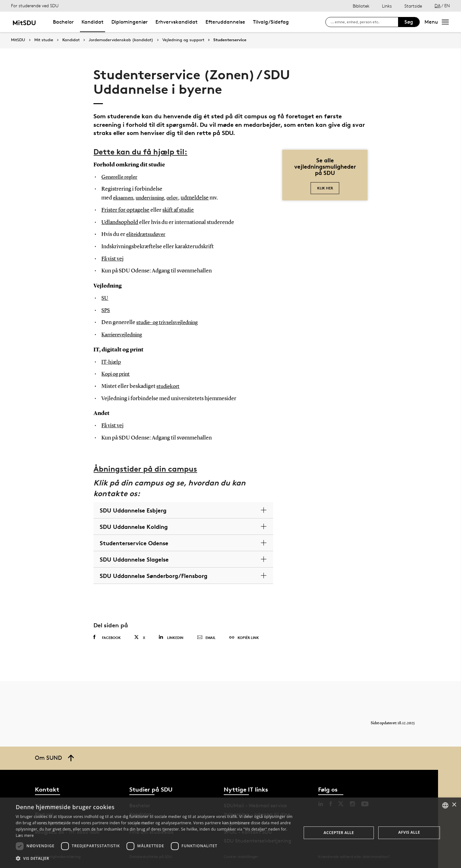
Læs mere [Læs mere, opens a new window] (25, 835)
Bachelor (63, 22)
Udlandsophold (120, 222)
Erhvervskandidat (177, 22)
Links (387, 6)
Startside (413, 6)
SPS (106, 311)
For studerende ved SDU (35, 6)
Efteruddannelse (225, 22)
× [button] (454, 805)
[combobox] (445, 805)
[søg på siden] (364, 22)
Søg (409, 22)
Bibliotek (361, 6)
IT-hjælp (112, 362)
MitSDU (18, 40)
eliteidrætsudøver (148, 234)
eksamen (124, 198)
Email (206, 638)
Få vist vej (112, 259)
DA (438, 6)
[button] (154, 859)
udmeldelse (199, 198)
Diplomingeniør (129, 22)
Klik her (325, 188)
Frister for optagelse (125, 210)
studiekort (169, 386)
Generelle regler (121, 177)
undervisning (152, 198)
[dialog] (230, 833)
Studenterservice (230, 40)
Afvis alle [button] (409, 832)
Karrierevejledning (124, 335)
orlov (177, 198)
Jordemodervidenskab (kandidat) (121, 40)
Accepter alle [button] (339, 833)
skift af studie (178, 210)
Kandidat (93, 22)
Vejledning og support (183, 40)
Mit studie (44, 40)
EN (447, 6)
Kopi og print (117, 374)
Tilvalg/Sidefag (271, 22)
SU (105, 298)
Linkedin (171, 637)
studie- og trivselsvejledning (170, 322)
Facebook (107, 637)
